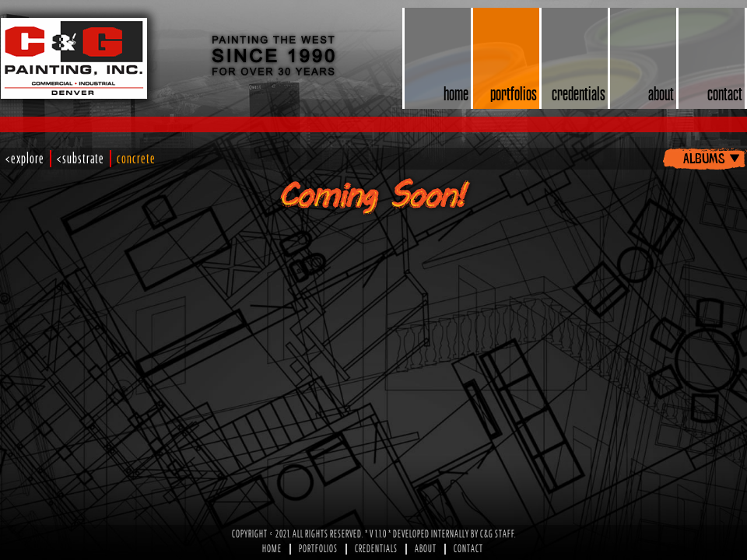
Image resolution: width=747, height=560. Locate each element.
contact (725, 93)
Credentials (376, 549)
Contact (468, 549)
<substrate (81, 159)
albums (704, 157)
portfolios (514, 93)
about (661, 93)
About (426, 549)
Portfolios (318, 549)
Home (272, 549)
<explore (25, 159)
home (456, 93)
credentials (579, 93)
